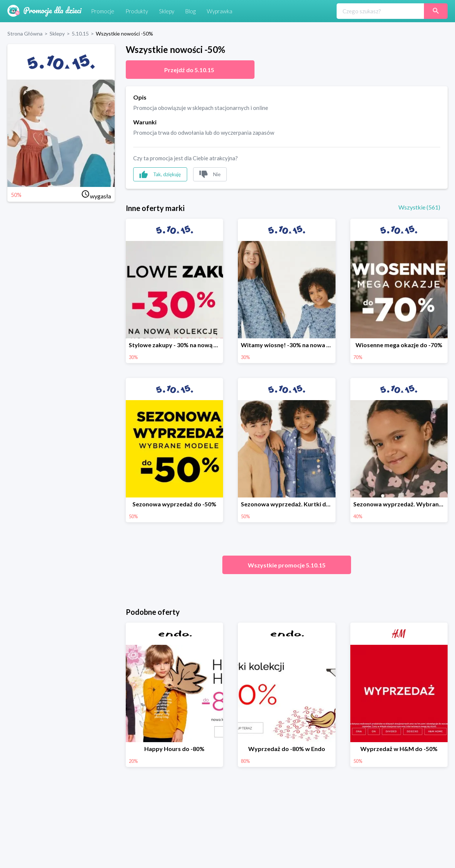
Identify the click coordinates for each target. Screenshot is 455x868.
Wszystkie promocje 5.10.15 (287, 565)
